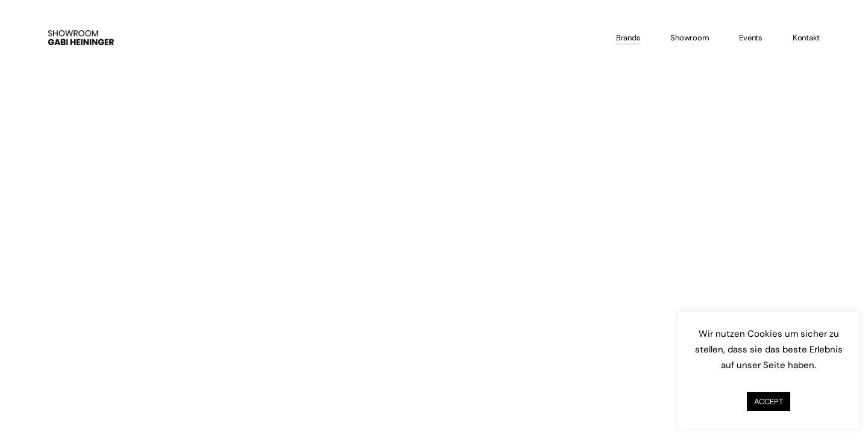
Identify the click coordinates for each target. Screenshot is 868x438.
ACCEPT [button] (769, 402)
